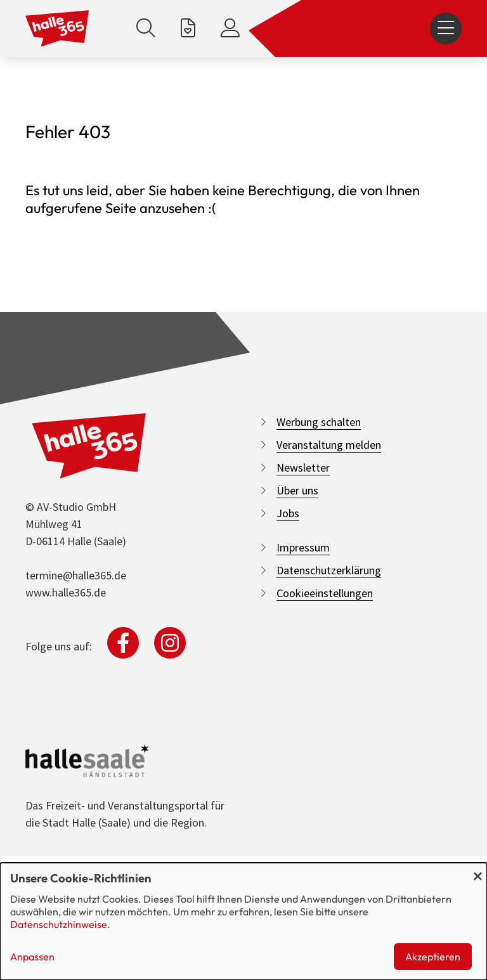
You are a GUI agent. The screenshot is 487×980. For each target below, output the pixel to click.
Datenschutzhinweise (59, 924)
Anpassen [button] (32, 957)
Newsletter (303, 467)
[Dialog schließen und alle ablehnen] (477, 871)
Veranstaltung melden (329, 445)
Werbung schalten (319, 422)
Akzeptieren (433, 957)
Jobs (288, 513)
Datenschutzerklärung (329, 570)
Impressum (303, 547)
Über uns (297, 490)
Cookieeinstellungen (325, 593)
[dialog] (243, 921)
